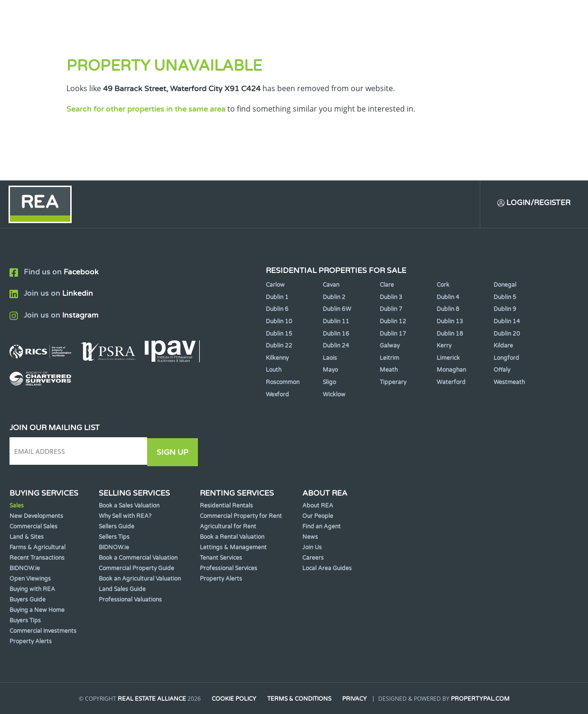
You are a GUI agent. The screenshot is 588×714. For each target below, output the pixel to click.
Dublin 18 (450, 335)
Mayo (330, 371)
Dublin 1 (277, 298)
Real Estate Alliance (151, 699)
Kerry (444, 347)
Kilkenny (277, 359)
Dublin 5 (505, 298)
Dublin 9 (505, 310)
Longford (506, 359)
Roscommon (283, 383)
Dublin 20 (507, 335)
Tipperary (393, 383)
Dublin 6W (337, 310)
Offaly (502, 371)
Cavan (331, 286)
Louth (274, 371)
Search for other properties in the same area (146, 109)
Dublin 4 (448, 298)
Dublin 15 (279, 335)
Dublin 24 (336, 347)
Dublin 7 (391, 310)
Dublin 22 (279, 347)
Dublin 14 (507, 322)
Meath (389, 371)
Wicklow (334, 395)
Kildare (503, 347)
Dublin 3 (391, 298)
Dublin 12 (393, 322)
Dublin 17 (393, 335)
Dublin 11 (336, 322)
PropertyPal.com (481, 699)
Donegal (505, 286)
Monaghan (451, 371)
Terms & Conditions (299, 699)
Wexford (277, 395)
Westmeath (509, 383)
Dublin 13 (450, 322)
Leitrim (389, 359)
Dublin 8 (448, 310)
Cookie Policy (233, 699)
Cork (443, 286)
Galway (390, 347)
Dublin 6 (277, 310)
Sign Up (175, 452)
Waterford (451, 383)
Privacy (355, 699)
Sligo (329, 383)
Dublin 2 (334, 298)
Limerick (448, 359)
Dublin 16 (336, 335)
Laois (330, 359)
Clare (387, 286)
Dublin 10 (279, 322)
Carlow (275, 286)
